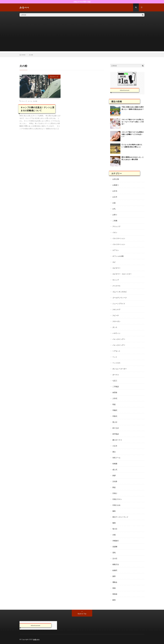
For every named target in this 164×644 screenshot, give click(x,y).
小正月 (115, 446)
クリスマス (116, 286)
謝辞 (114, 576)
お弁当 (115, 191)
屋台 (114, 452)
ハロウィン (116, 333)
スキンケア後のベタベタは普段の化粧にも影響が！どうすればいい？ (133, 134)
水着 (114, 535)
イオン (115, 232)
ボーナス (116, 375)
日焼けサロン (117, 499)
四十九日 (116, 428)
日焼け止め (116, 505)
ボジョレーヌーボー (120, 369)
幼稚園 (115, 464)
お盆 (114, 203)
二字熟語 (116, 387)
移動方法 (116, 564)
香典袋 (115, 594)
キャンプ (55, 77)
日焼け (115, 493)
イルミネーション (119, 238)
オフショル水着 (118, 256)
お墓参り (116, 185)
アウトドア (116, 226)
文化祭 (115, 481)
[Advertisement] (82, 35)
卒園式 (115, 410)
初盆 (114, 404)
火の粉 (35, 101)
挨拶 (114, 475)
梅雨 (114, 523)
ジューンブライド (119, 304)
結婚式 (115, 570)
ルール (30, 101)
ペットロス (116, 363)
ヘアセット (116, 351)
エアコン (116, 250)
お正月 (115, 197)
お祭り (115, 215)
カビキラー (116, 268)
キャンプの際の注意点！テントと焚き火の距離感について (37, 109)
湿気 (114, 553)
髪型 (114, 600)
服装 (114, 511)
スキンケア (116, 309)
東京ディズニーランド (120, 517)
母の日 (115, 529)
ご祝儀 (115, 221)
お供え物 (116, 179)
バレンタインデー (119, 339)
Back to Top (82, 614)
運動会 (115, 582)
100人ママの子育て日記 (82, 2)
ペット (115, 357)
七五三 (115, 381)
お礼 (114, 209)
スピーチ (116, 315)
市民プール (116, 458)
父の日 (115, 558)
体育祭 (115, 392)
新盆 (114, 487)
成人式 (115, 470)
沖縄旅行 (116, 541)
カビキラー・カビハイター (122, 274)
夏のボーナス (117, 440)
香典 (114, 588)
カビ (114, 262)
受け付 (115, 422)
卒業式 (115, 416)
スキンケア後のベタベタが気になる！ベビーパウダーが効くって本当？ (133, 122)
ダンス (115, 327)
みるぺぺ (36, 639)
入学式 (115, 398)
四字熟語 (116, 434)
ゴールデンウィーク (120, 298)
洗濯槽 (115, 547)
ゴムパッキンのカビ (120, 292)
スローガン (116, 321)
